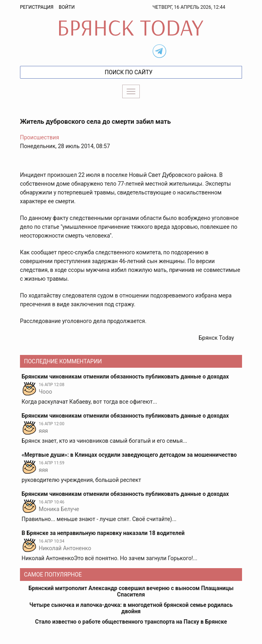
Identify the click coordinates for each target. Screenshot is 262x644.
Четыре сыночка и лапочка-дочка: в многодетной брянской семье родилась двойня (131, 608)
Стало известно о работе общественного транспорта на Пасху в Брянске (131, 622)
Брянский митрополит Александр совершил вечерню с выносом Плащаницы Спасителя (131, 591)
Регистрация (37, 7)
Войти (67, 7)
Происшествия (40, 137)
